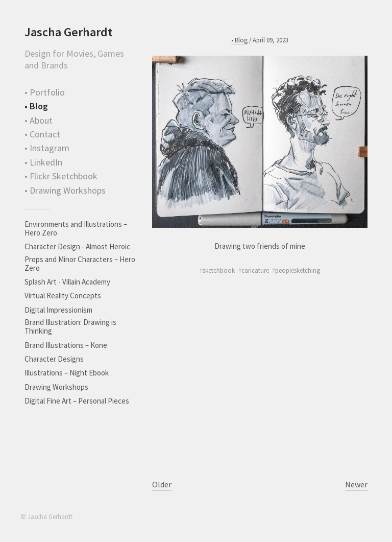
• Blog (36, 106)
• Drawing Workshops (65, 190)
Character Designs (54, 359)
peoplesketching (298, 270)
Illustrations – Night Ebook (67, 373)
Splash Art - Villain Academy (67, 282)
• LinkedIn (43, 162)
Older (162, 484)
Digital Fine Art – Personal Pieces (77, 401)
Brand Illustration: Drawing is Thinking (70, 326)
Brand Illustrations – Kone (66, 345)
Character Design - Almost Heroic (77, 246)
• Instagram (47, 148)
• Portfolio (45, 92)
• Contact (42, 134)
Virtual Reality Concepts (63, 296)
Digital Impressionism (58, 310)
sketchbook (219, 270)
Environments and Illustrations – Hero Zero (76, 228)
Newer (356, 484)
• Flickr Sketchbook (61, 176)
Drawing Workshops (56, 387)
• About (39, 120)
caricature (255, 270)
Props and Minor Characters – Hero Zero (80, 264)
